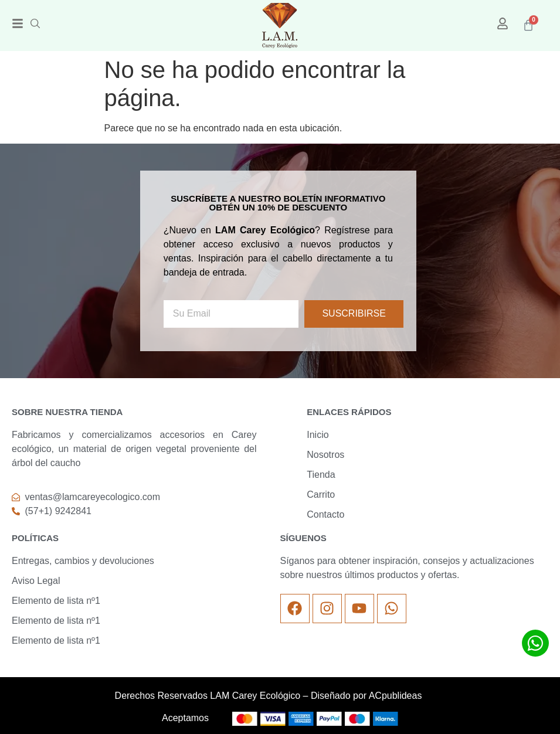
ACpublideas (396, 696)
